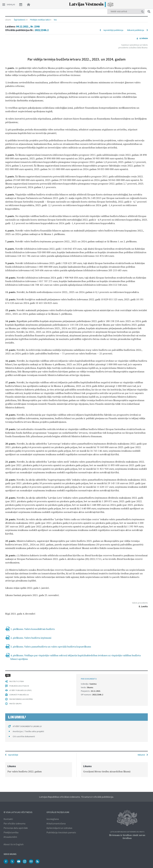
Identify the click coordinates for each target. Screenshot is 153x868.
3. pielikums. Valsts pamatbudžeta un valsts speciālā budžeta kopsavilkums (51, 647)
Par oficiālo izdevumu (14, 823)
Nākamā (141, 755)
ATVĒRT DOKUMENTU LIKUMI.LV (27, 726)
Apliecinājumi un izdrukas (59, 828)
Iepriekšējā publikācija (113, 30)
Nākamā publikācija (136, 30)
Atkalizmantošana (56, 823)
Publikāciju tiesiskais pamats (61, 832)
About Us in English (14, 844)
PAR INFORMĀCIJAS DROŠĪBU (21, 699)
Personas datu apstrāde (16, 828)
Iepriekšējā (13, 755)
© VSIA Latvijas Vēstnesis (18, 812)
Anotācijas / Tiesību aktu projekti (28, 731)
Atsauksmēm (10, 837)
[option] (39, 770)
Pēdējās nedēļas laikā (40, 20)
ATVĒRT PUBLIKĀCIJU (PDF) (20, 690)
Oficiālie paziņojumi (58, 812)
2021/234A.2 (42, 30)
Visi (55, 20)
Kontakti (8, 819)
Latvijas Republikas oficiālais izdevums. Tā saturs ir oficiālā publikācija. (76, 797)
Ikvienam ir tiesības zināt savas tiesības (127, 837)
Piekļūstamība (11, 832)
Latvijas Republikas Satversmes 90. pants (127, 832)
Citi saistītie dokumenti (24, 736)
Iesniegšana (53, 819)
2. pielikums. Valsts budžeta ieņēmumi (31, 638)
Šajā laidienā (19, 20)
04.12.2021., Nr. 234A (28, 27)
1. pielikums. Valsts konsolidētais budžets (33, 629)
